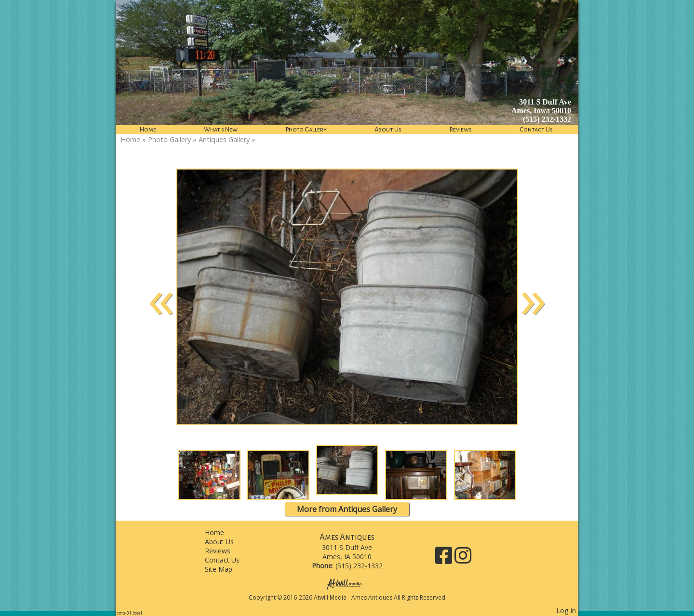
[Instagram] (463, 559)
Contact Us (536, 129)
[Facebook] (445, 559)
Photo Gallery (306, 129)
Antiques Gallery (224, 139)
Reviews (461, 129)
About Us (388, 129)
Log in (566, 610)
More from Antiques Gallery (347, 509)
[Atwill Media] (347, 583)
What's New (221, 129)
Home (148, 129)
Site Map (226, 569)
